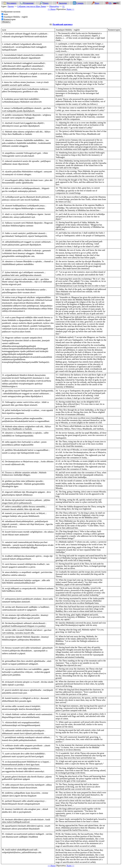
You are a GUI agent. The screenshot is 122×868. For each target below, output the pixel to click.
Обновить (6, 22)
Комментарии (10, 19)
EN (108, 3)
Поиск (44, 3)
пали (6, 14)
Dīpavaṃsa (54, 6)
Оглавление (27, 3)
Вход (95, 3)
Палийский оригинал (63, 24)
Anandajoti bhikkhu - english (16, 17)
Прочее (11, 6)
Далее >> (70, 9)
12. (63, 6)
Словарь (78, 3)
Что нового (10, 3)
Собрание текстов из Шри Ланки (32, 6)
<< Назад (52, 9)
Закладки (61, 3)
